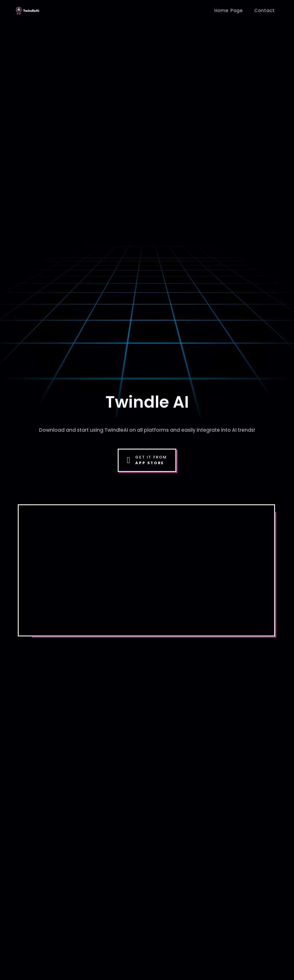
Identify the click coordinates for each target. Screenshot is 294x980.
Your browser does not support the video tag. (146, 569)
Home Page (229, 10)
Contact (265, 10)
